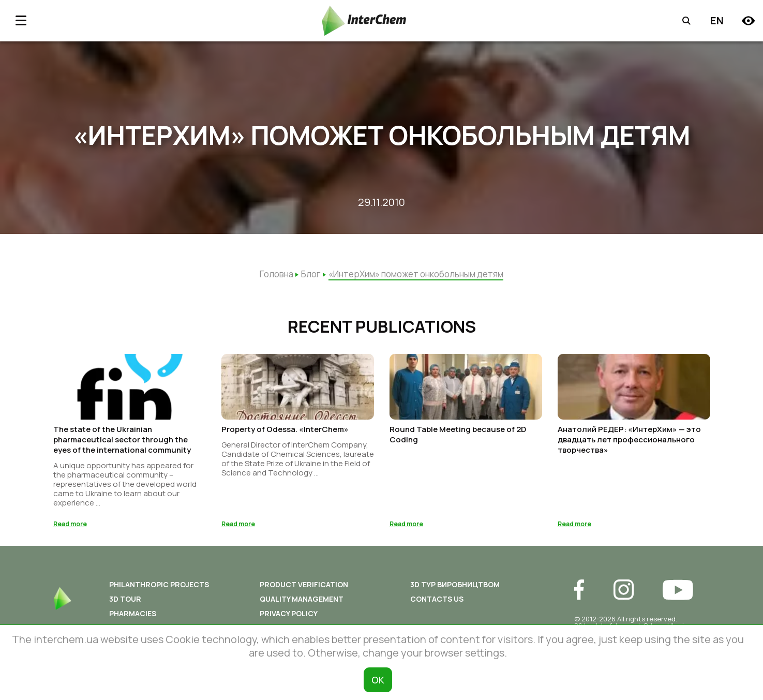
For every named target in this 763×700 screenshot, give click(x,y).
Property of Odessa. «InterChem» (285, 432)
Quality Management (302, 602)
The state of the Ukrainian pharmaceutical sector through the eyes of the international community (122, 443)
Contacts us (437, 602)
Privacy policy (289, 616)
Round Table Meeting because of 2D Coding (458, 437)
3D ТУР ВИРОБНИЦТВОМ (455, 587)
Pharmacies (133, 616)
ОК (378, 680)
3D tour (125, 602)
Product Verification (304, 587)
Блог (311, 274)
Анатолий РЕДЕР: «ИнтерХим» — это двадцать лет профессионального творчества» (629, 443)
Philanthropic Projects (159, 587)
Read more (70, 527)
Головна (276, 274)
